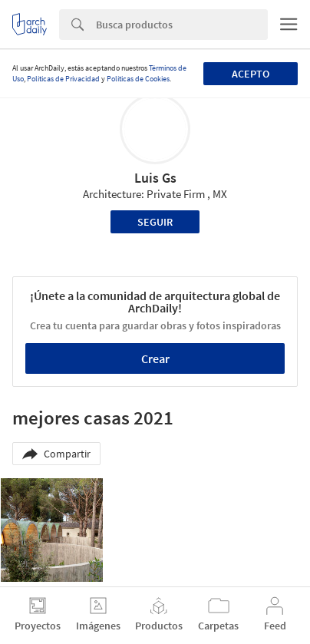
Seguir (155, 222)
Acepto (251, 74)
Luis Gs (155, 178)
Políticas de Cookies (138, 79)
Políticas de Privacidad (63, 79)
